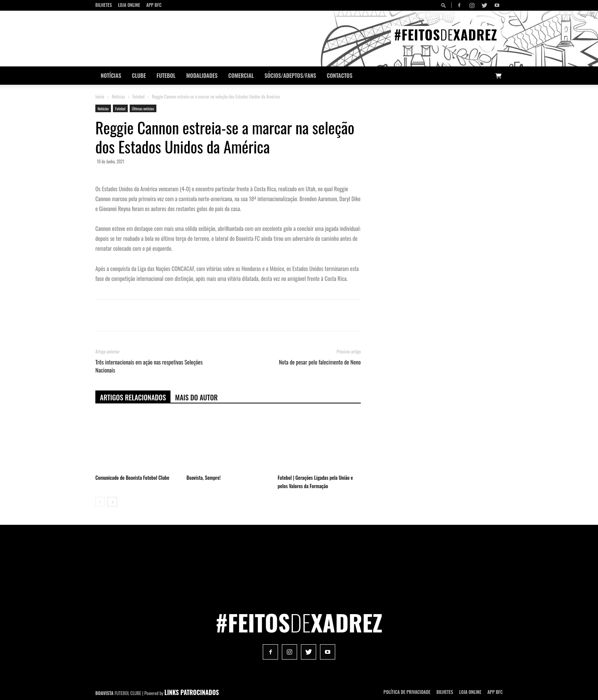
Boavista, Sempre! (203, 477)
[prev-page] (100, 502)
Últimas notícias (143, 109)
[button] (445, 5)
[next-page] (112, 502)
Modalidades (202, 75)
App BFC (154, 5)
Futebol (166, 75)
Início (100, 96)
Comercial (241, 75)
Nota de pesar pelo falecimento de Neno (320, 362)
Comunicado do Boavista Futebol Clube (132, 477)
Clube (139, 75)
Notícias (111, 75)
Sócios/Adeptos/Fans (290, 75)
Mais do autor (196, 397)
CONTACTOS (340, 75)
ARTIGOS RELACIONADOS (133, 397)
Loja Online (129, 5)
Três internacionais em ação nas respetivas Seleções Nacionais (149, 366)
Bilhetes (104, 5)
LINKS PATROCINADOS (192, 692)
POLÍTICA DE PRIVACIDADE (407, 692)
